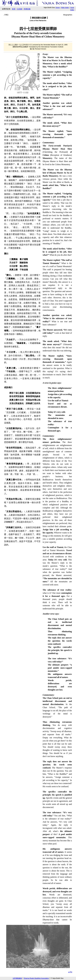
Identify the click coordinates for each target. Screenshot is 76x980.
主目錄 (20, 9)
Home (58, 8)
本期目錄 (27, 9)
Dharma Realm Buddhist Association (36, 978)
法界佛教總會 (17, 978)
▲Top (70, 972)
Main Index (65, 8)
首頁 (14, 9)
